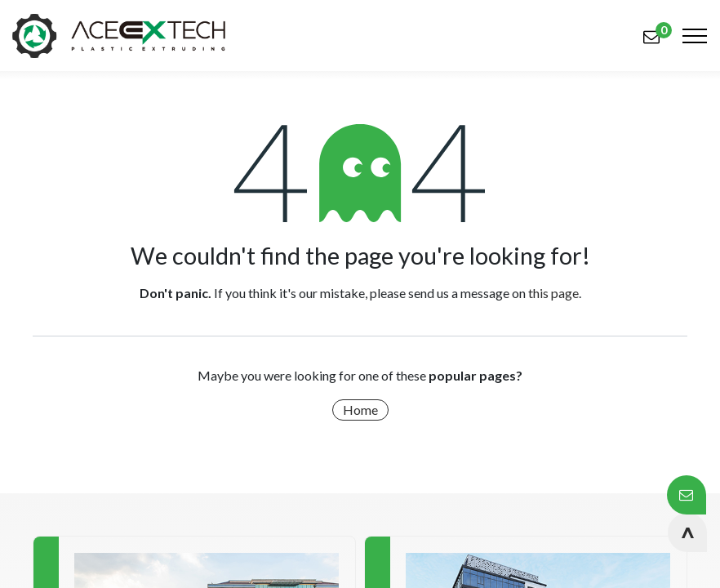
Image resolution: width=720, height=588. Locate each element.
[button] (687, 532)
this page (553, 293)
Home (360, 410)
